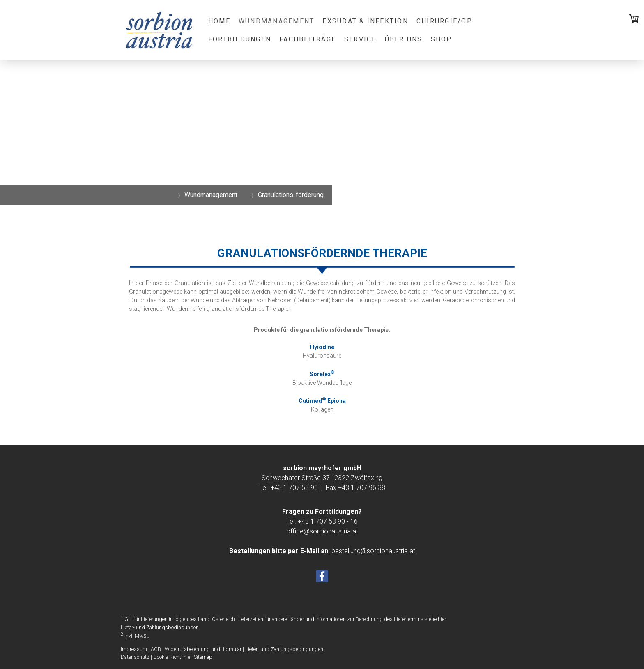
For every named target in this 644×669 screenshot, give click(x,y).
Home (219, 21)
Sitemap (203, 657)
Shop (442, 39)
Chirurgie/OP (444, 21)
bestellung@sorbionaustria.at (373, 551)
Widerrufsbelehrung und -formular (203, 649)
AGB (156, 649)
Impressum (134, 649)
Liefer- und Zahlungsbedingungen (160, 627)
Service (360, 39)
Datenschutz (135, 657)
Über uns (404, 39)
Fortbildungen (240, 39)
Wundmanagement (276, 21)
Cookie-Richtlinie (172, 657)
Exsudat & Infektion (365, 21)
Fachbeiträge (308, 39)
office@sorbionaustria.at (322, 531)
